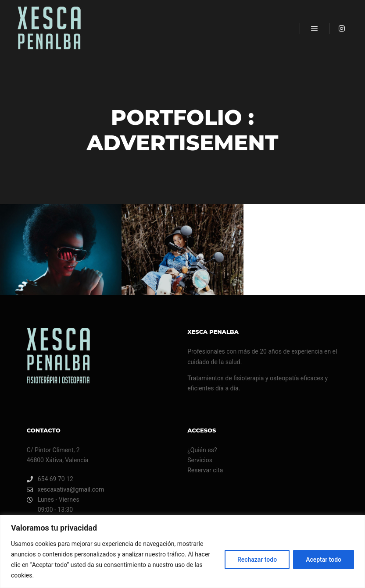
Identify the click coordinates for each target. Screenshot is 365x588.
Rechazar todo (257, 560)
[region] (182, 551)
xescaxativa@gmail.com (66, 490)
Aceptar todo (324, 560)
